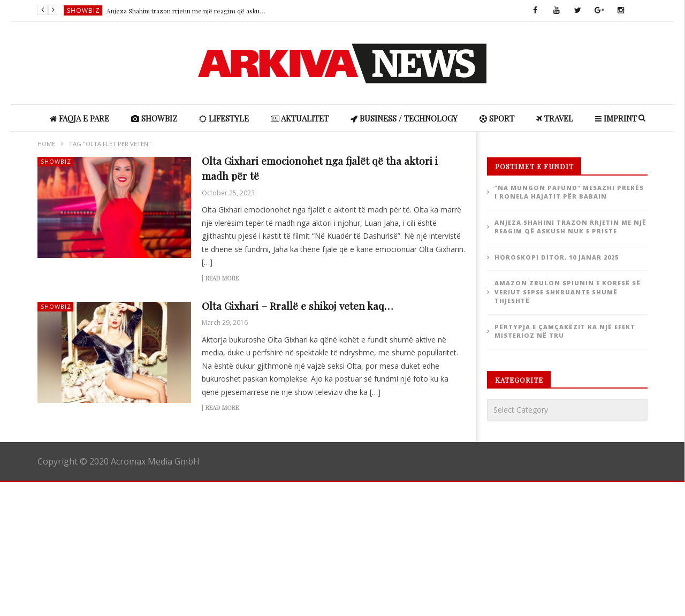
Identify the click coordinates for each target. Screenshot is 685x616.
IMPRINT (616, 118)
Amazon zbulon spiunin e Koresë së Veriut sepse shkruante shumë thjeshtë (568, 292)
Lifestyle (224, 118)
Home (46, 144)
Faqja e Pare (79, 118)
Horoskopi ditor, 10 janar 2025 (557, 257)
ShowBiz (83, 10)
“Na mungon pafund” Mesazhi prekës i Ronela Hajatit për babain (569, 192)
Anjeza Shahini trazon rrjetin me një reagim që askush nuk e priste (187, 11)
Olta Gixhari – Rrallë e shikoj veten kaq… (297, 306)
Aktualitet (300, 118)
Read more (222, 278)
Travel (555, 118)
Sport (497, 118)
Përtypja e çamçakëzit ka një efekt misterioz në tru (565, 331)
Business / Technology (404, 118)
